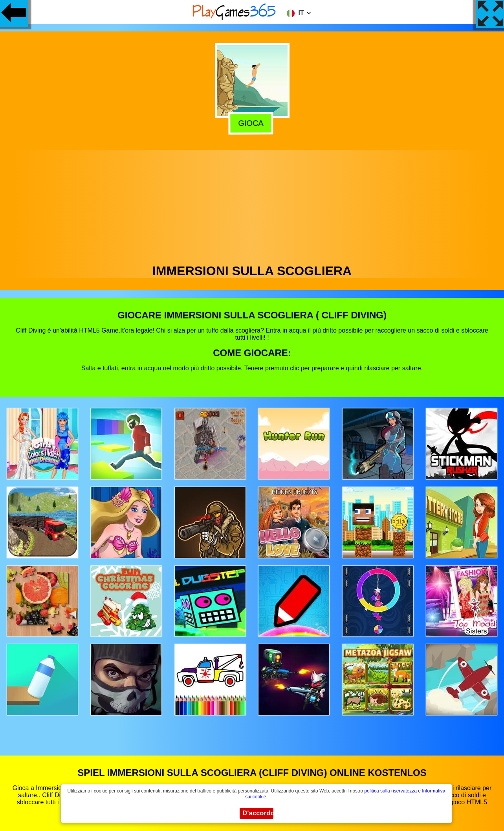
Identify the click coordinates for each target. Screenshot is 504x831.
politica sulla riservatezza (390, 791)
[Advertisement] (252, 205)
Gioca (253, 123)
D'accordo (258, 813)
